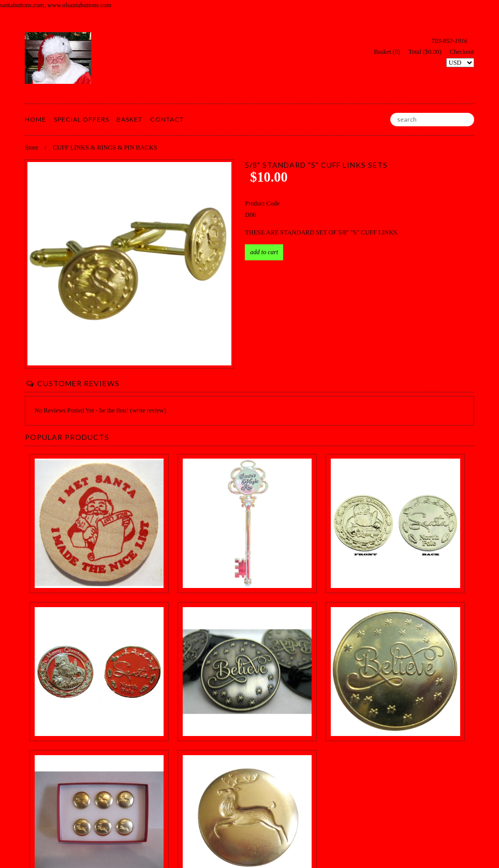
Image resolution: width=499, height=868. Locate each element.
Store (32, 148)
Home (35, 119)
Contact (167, 119)
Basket (129, 119)
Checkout (462, 52)
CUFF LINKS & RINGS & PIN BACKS (105, 148)
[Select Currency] (460, 63)
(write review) (148, 410)
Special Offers (82, 119)
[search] (432, 120)
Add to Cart (264, 252)
